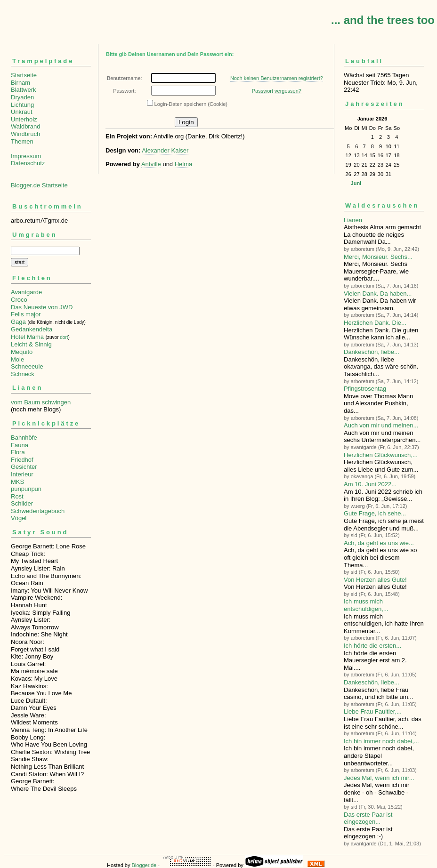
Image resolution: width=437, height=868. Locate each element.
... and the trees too (383, 20)
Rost (17, 496)
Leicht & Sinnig (31, 344)
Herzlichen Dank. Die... (375, 323)
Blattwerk (23, 90)
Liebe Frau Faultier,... (373, 711)
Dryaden (22, 97)
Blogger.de (144, 865)
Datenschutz (28, 163)
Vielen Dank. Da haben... (378, 293)
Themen (22, 141)
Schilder (22, 503)
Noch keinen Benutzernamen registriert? (277, 78)
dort (64, 337)
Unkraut (22, 112)
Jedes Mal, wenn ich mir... (379, 778)
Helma (184, 164)
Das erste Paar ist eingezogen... (368, 818)
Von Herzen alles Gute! (375, 580)
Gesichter (24, 467)
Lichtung (22, 105)
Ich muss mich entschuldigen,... (366, 605)
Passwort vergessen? (277, 91)
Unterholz (24, 119)
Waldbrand (25, 126)
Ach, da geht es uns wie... (379, 543)
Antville (151, 164)
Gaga (18, 322)
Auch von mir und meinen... (381, 425)
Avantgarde (26, 292)
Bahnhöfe (24, 438)
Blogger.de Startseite (39, 185)
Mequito (22, 352)
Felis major (26, 314)
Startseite (24, 75)
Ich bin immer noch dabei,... (381, 741)
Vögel (19, 518)
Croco (19, 300)
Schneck (23, 374)
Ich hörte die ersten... (372, 646)
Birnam (20, 83)
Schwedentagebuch (38, 511)
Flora (18, 452)
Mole (17, 359)
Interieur (22, 474)
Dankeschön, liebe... (372, 352)
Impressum (26, 156)
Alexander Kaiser (165, 150)
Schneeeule (27, 366)
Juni (356, 183)
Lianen (353, 220)
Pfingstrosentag (365, 389)
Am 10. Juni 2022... (370, 484)
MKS (17, 482)
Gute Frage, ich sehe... (375, 513)
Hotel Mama (27, 337)
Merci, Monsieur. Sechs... (378, 257)
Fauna (20, 445)
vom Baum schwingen (41, 402)
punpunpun (26, 489)
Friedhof (22, 460)
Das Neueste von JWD (42, 307)
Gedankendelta (32, 329)
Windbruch (25, 134)
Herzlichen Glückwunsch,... (381, 455)
